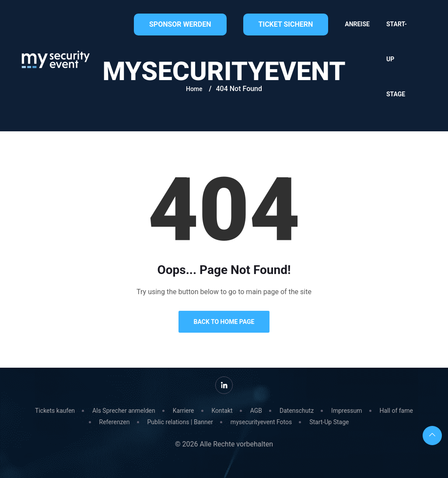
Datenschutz (297, 411)
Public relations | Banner (180, 422)
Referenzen (115, 422)
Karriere (184, 411)
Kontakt (222, 411)
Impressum (346, 411)
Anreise (357, 24)
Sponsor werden (180, 24)
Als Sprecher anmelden (124, 411)
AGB (256, 411)
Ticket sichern (286, 24)
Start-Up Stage (397, 59)
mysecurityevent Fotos (261, 422)
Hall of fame (396, 411)
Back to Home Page (224, 322)
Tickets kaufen (55, 411)
